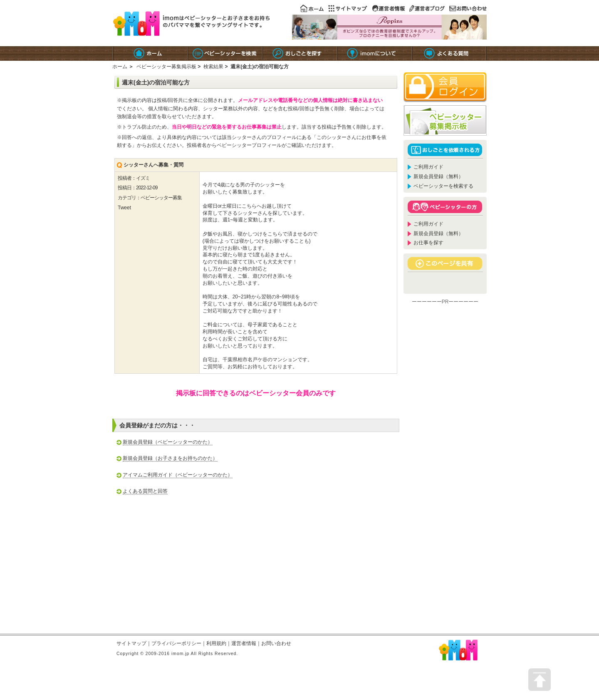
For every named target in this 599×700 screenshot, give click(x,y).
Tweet (124, 208)
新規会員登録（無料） (438, 176)
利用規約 (216, 643)
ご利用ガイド (428, 167)
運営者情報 (244, 643)
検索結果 (213, 67)
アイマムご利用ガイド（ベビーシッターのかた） (178, 475)
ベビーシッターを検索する (443, 186)
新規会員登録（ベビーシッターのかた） (168, 442)
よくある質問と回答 (145, 491)
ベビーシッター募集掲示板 (166, 67)
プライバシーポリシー (176, 643)
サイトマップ (131, 643)
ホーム (120, 67)
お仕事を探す (428, 243)
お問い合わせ (276, 643)
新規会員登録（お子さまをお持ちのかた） (170, 458)
